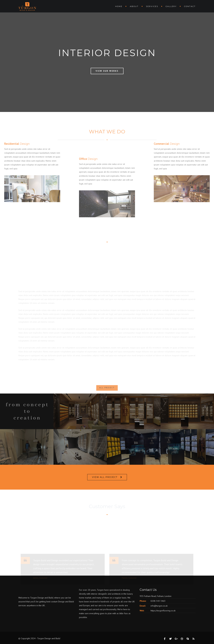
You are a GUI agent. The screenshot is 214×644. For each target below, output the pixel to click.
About (134, 6)
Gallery (171, 6)
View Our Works (107, 71)
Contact (190, 6)
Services (152, 6)
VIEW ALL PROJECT (105, 477)
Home (119, 6)
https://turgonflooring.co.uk (163, 611)
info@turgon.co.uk (159, 606)
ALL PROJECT (107, 392)
